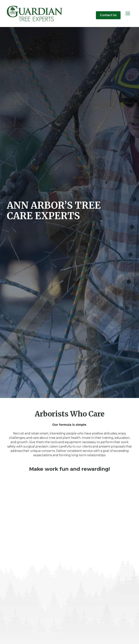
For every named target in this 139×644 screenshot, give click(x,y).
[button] (128, 13)
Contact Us (108, 15)
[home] (35, 14)
